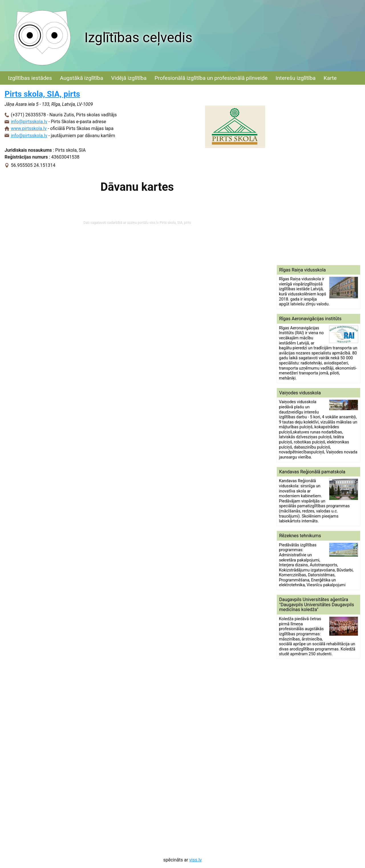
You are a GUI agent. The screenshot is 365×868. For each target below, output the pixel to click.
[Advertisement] (319, 175)
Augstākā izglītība (82, 78)
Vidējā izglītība (129, 78)
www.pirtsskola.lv (29, 128)
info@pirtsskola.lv (29, 122)
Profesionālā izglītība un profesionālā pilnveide (211, 78)
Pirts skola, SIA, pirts (42, 94)
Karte (330, 78)
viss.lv (196, 860)
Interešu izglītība (295, 78)
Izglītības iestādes (30, 78)
